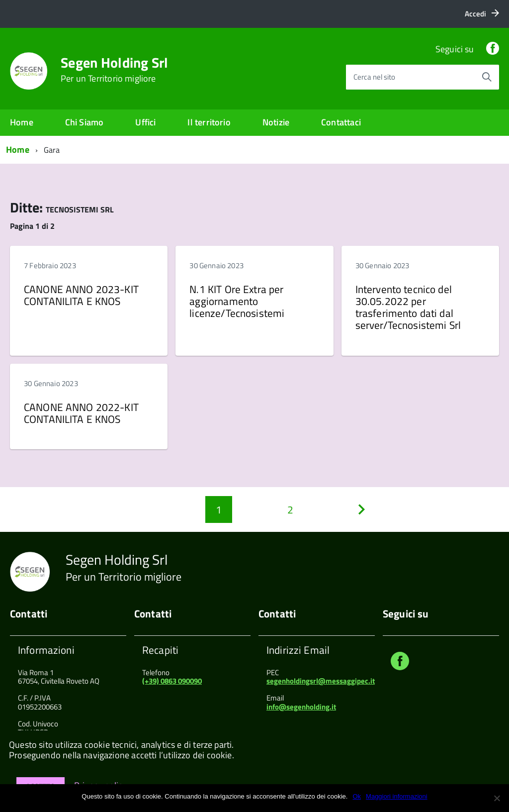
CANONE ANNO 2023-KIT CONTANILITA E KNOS (81, 295)
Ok (357, 796)
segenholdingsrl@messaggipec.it (321, 681)
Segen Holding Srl (115, 70)
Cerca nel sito (374, 77)
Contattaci (341, 122)
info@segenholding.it (301, 707)
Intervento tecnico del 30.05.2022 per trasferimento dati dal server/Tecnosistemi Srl (408, 307)
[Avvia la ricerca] (487, 77)
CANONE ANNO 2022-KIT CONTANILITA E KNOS (81, 413)
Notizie (276, 122)
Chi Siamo (85, 122)
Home (22, 122)
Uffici (145, 122)
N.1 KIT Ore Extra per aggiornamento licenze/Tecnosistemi (237, 301)
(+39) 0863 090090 (172, 681)
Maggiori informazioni (397, 796)
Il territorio (209, 122)
